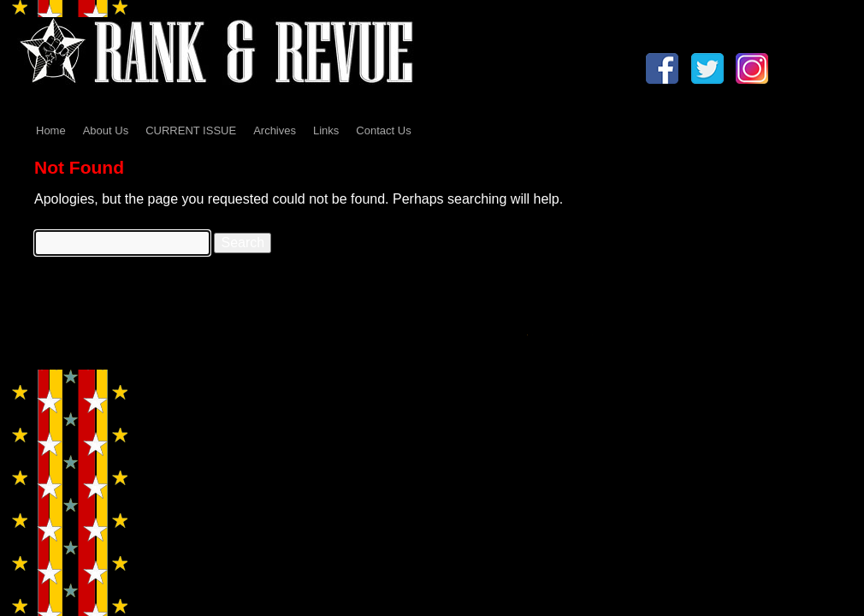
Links (326, 130)
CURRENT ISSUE (191, 130)
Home (51, 130)
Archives (275, 130)
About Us (106, 130)
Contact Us (383, 130)
